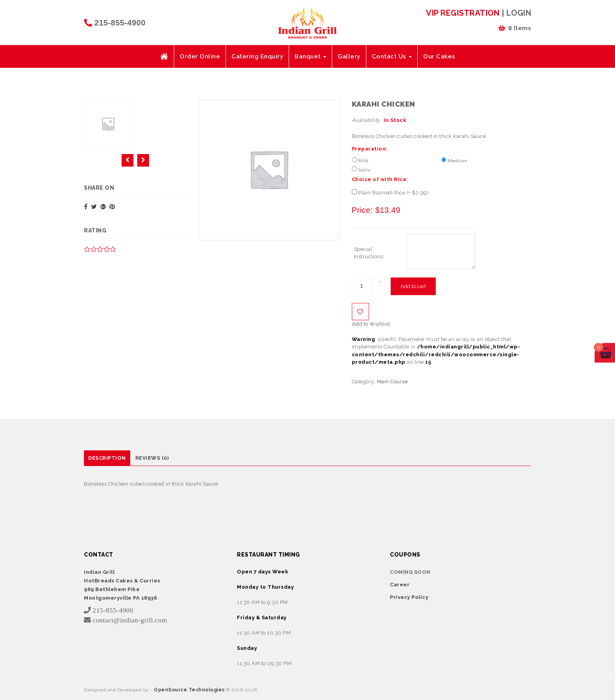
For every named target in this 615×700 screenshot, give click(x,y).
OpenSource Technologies (190, 690)
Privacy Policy (409, 597)
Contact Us (392, 56)
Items (515, 28)
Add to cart (413, 286)
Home (164, 56)
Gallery (349, 56)
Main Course (392, 382)
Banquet (310, 56)
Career (400, 585)
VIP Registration (463, 13)
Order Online (200, 56)
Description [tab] (107, 458)
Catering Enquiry (257, 56)
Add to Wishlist (360, 312)
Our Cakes (439, 56)
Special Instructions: (369, 253)
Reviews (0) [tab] (152, 458)
